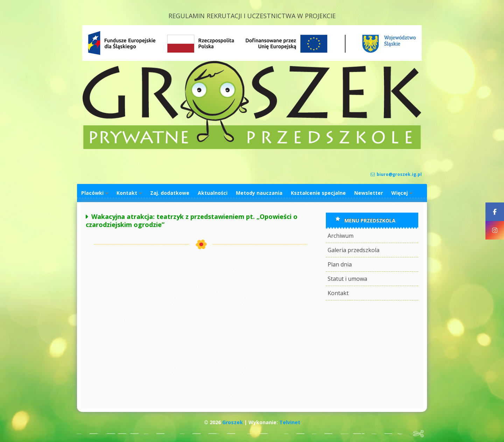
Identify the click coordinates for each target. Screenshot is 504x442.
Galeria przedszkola (353, 250)
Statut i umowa (347, 279)
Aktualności (213, 193)
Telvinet (290, 422)
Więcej (400, 193)
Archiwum (341, 236)
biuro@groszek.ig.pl (396, 174)
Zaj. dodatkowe (170, 193)
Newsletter (369, 193)
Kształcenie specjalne (318, 193)
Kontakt (127, 193)
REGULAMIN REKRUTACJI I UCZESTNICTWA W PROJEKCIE (252, 16)
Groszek (233, 422)
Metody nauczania (259, 193)
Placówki (92, 193)
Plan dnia (340, 264)
